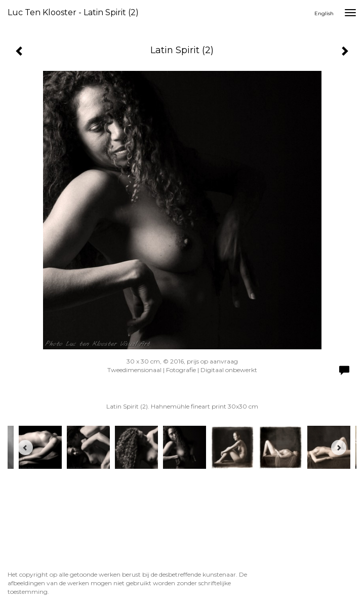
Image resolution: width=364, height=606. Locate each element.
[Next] (339, 448)
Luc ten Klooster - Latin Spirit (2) (73, 12)
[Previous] (25, 448)
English (324, 13)
